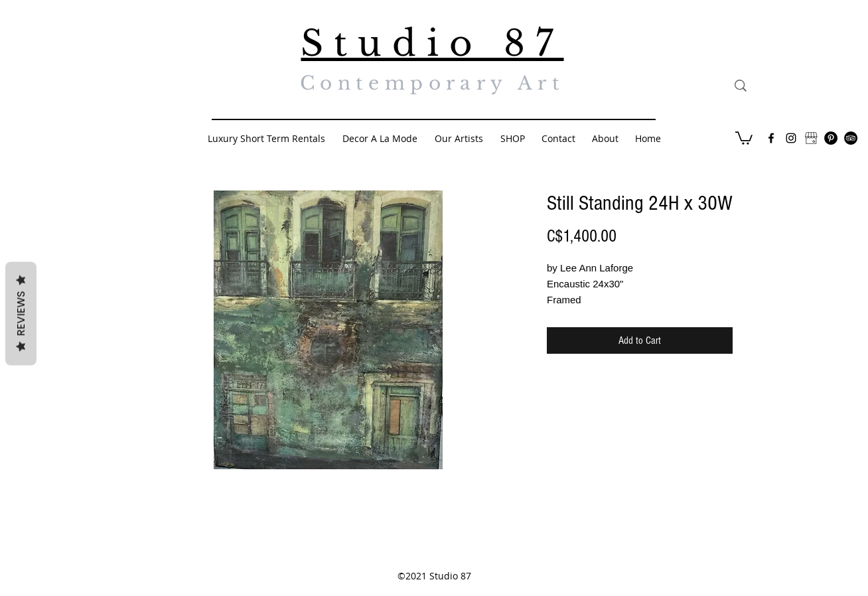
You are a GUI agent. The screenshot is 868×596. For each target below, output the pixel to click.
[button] (744, 137)
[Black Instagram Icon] (791, 138)
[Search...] (802, 86)
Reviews (21, 314)
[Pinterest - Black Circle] (831, 138)
